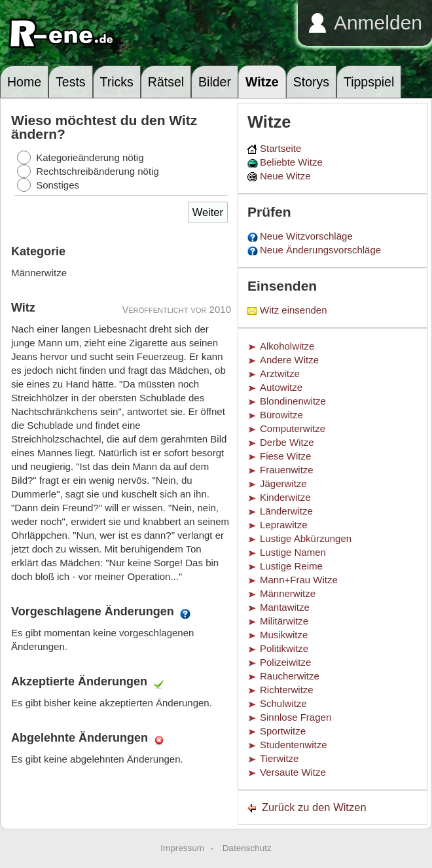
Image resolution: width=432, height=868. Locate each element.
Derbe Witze (287, 442)
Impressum (182, 848)
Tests (71, 82)
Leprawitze (284, 525)
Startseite (280, 148)
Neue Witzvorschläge (306, 236)
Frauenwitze (287, 470)
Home (24, 82)
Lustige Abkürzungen (306, 538)
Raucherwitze (290, 676)
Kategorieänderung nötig (90, 157)
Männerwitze (288, 593)
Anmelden (378, 23)
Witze (262, 82)
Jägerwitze (283, 483)
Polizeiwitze (285, 662)
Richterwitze (287, 690)
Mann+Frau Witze (299, 580)
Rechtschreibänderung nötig (98, 171)
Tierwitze (279, 758)
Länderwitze (286, 511)
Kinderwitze (285, 497)
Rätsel (166, 82)
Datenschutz (247, 848)
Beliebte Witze (291, 162)
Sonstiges (58, 185)
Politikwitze (284, 648)
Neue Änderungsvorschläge (320, 250)
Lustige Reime (291, 566)
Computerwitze (293, 428)
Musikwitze (284, 635)
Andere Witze (289, 360)
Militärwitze (284, 621)
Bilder (215, 82)
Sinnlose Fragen (296, 717)
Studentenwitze (294, 745)
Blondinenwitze (293, 401)
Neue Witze (285, 176)
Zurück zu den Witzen (314, 807)
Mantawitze (285, 607)
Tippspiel (369, 82)
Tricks (117, 82)
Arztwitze (280, 373)
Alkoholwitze (287, 346)
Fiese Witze (285, 456)
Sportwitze (283, 731)
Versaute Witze (293, 772)
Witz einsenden (294, 310)
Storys (311, 82)
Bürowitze (281, 415)
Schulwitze (283, 703)
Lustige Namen (293, 552)
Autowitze (281, 387)
